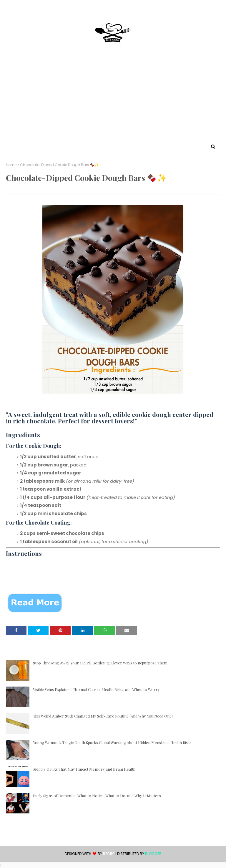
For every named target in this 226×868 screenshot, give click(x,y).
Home (11, 165)
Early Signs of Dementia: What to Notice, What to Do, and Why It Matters (97, 796)
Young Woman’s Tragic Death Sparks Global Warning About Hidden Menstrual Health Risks (112, 742)
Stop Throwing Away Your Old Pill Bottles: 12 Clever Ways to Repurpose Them (100, 663)
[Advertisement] (113, 98)
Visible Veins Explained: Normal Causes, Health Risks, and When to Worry (96, 689)
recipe (109, 854)
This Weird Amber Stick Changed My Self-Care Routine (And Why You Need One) (103, 716)
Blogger (153, 854)
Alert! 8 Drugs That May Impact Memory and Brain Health (84, 769)
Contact (15, 6)
